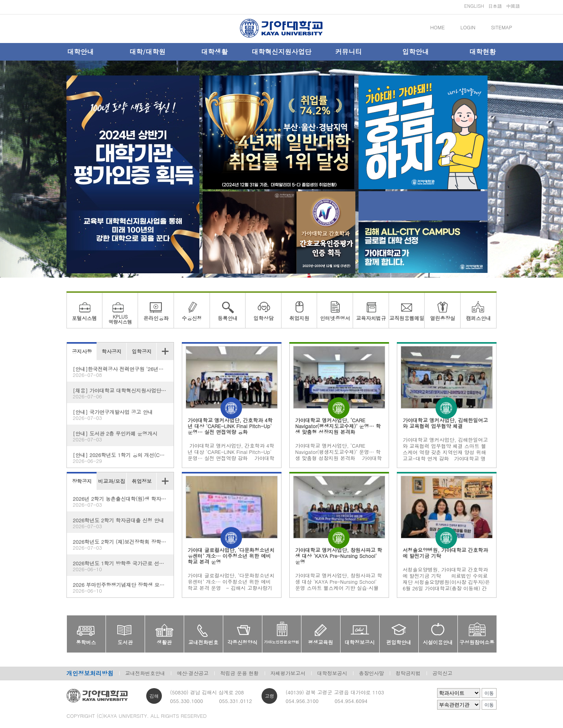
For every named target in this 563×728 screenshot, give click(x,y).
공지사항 (82, 351)
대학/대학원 (147, 52)
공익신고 (442, 673)
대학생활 (215, 52)
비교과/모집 (112, 481)
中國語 (513, 6)
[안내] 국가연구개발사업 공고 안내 (120, 415)
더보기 (165, 351)
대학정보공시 (332, 673)
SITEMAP (502, 27)
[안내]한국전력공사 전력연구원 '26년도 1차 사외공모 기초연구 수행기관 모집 (123, 372)
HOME (437, 27)
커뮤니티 (348, 52)
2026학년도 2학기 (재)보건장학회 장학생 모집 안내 (123, 544)
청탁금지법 (408, 673)
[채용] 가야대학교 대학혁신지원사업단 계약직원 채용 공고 (123, 393)
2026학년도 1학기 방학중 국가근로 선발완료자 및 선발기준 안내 (123, 566)
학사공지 (112, 351)
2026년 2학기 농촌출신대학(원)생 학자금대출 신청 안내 (123, 501)
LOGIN (468, 27)
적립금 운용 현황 (239, 673)
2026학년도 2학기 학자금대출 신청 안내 (120, 523)
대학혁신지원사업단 (281, 52)
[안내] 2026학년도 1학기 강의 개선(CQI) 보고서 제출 (123, 458)
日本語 (495, 6)
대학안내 (81, 52)
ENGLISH (474, 6)
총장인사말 (371, 673)
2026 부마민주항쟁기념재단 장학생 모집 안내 (123, 587)
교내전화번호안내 (145, 673)
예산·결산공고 (193, 673)
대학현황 (482, 52)
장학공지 (82, 481)
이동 (489, 693)
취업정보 (142, 481)
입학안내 (416, 52)
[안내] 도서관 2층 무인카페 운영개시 (120, 436)
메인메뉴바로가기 (0, 0)
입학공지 (142, 351)
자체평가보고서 (288, 673)
